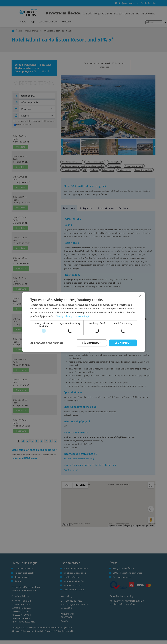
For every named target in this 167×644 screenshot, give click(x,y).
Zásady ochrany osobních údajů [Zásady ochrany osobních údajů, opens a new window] (73, 316)
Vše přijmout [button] (123, 343)
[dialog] (84, 322)
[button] (47, 343)
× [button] (140, 296)
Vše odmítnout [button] (91, 343)
